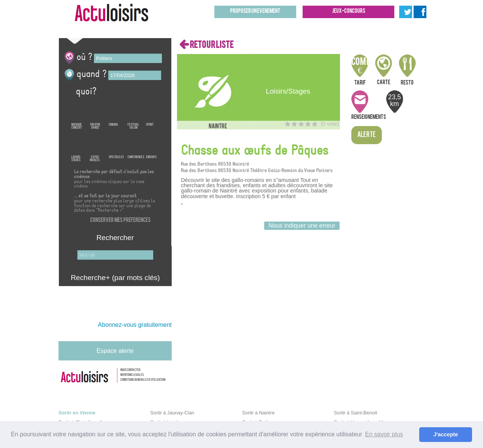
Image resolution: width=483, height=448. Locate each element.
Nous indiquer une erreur (302, 226)
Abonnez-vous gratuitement (135, 325)
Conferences (136, 146)
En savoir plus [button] (384, 434)
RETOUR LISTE (207, 45)
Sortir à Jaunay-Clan (172, 413)
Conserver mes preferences (120, 221)
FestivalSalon (133, 114)
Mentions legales (132, 375)
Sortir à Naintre (258, 413)
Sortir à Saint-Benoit (356, 413)
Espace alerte (115, 351)
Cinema (113, 114)
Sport (150, 114)
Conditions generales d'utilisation (143, 380)
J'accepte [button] (446, 434)
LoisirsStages (76, 146)
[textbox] (128, 58)
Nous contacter (130, 370)
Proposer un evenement (255, 12)
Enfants (151, 146)
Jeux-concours (349, 12)
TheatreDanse (95, 114)
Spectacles (116, 146)
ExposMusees (95, 146)
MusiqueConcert (77, 114)
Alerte (367, 135)
